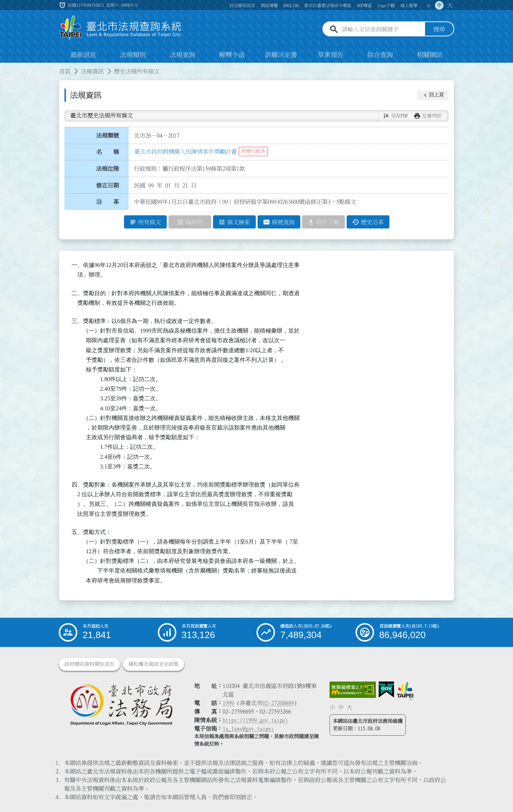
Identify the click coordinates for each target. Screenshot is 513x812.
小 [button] (429, 5)
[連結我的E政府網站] (386, 690)
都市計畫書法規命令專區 (328, 5)
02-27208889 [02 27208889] (278, 703)
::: (4, 67)
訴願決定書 (281, 55)
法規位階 (108, 169)
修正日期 (108, 185)
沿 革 (108, 202)
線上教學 (409, 5)
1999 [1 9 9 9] (228, 703)
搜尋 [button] (439, 30)
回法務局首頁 (242, 5)
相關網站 (430, 55)
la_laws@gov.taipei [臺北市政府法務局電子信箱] (248, 729)
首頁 (65, 71)
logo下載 (386, 5)
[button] (433, 95)
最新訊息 (83, 55)
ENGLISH (291, 5)
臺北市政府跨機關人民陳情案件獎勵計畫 (186, 151)
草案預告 (331, 55)
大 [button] (450, 5)
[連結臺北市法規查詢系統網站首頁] (120, 28)
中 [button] (439, 5)
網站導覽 (269, 5)
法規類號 (108, 135)
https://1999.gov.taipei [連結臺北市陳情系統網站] (255, 720)
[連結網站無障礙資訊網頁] (353, 690)
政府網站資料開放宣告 (89, 664)
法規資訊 (92, 71)
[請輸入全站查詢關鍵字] (382, 30)
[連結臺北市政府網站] (405, 691)
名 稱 (108, 152)
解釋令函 (232, 55)
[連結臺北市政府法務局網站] (121, 705)
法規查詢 (182, 55)
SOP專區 (364, 5)
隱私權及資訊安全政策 (154, 664)
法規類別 (133, 55)
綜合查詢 (380, 55)
